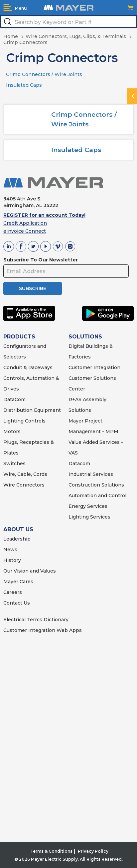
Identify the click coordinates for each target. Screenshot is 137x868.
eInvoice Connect (25, 231)
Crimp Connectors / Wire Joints (44, 74)
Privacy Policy (93, 851)
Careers (13, 592)
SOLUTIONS (85, 337)
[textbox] (68, 22)
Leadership (17, 539)
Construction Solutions (96, 485)
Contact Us (17, 603)
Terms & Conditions (51, 851)
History (12, 560)
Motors (12, 431)
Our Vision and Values (30, 571)
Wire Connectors (24, 485)
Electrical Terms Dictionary (36, 620)
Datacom (79, 464)
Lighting (13, 421)
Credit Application (25, 223)
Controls (35, 421)
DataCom (14, 399)
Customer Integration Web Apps (43, 630)
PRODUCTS (19, 337)
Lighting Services (89, 517)
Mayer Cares (18, 582)
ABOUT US (18, 529)
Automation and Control (97, 496)
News (10, 550)
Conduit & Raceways (28, 367)
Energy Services (88, 506)
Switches (14, 464)
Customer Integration (94, 367)
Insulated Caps (24, 85)
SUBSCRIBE (33, 288)
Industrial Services (91, 474)
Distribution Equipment (32, 410)
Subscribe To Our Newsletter (41, 260)
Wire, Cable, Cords (25, 474)
